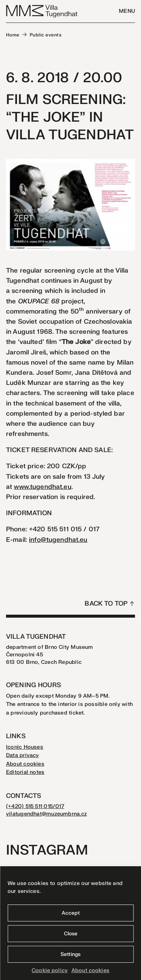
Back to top (106, 604)
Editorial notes (25, 772)
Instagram (47, 850)
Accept (71, 913)
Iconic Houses (25, 747)
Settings (70, 954)
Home (13, 35)
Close (71, 934)
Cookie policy (50, 970)
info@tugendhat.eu (58, 540)
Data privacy (23, 755)
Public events (45, 35)
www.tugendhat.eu (42, 487)
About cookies (90, 970)
